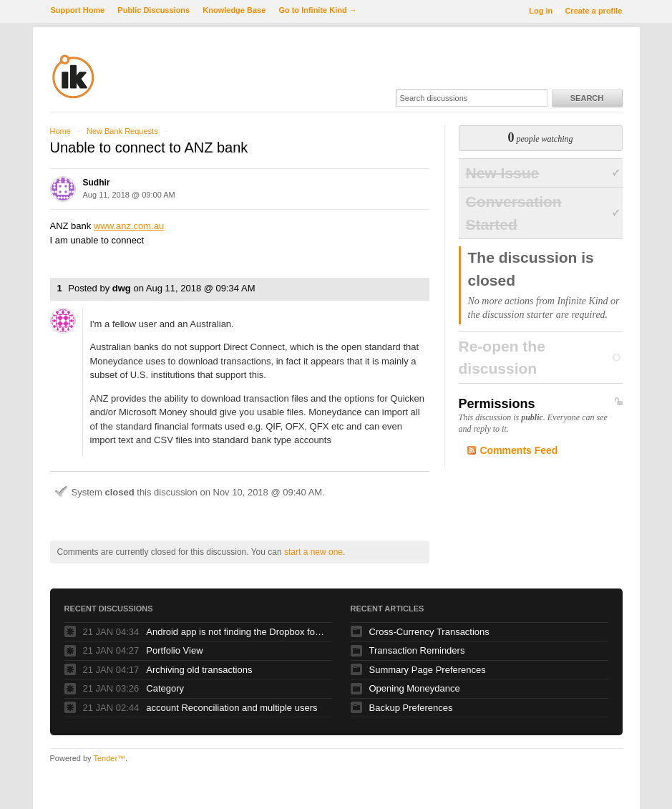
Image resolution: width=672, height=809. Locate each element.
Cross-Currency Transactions (429, 632)
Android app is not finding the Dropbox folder (235, 632)
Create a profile (593, 11)
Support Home (78, 10)
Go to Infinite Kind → (317, 10)
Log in (541, 11)
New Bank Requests (122, 131)
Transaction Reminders (417, 650)
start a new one (313, 552)
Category (165, 688)
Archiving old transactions (199, 670)
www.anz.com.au (129, 226)
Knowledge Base (234, 10)
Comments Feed (519, 450)
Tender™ (109, 758)
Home (60, 131)
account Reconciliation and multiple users (232, 708)
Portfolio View (174, 650)
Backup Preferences (411, 708)
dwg (122, 288)
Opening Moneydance (415, 688)
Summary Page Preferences (428, 670)
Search (587, 98)
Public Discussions (154, 10)
